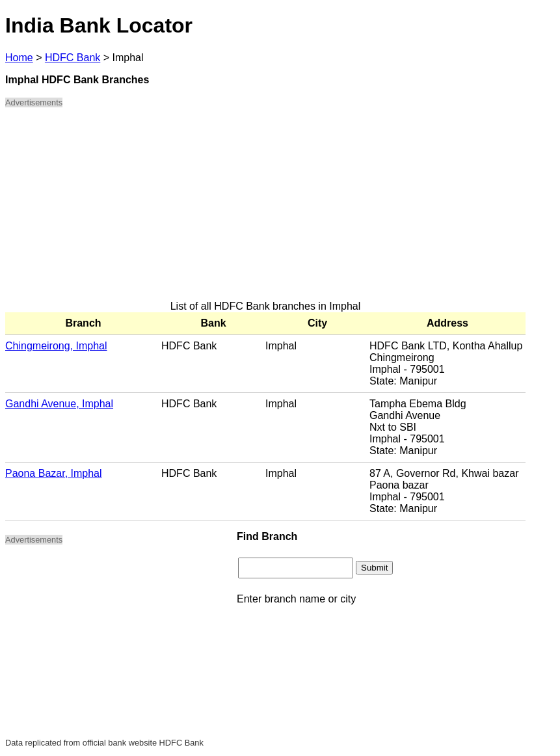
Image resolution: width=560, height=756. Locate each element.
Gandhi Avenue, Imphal (59, 404)
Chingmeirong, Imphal (56, 346)
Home (19, 58)
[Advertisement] (265, 209)
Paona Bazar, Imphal (54, 473)
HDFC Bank (73, 58)
